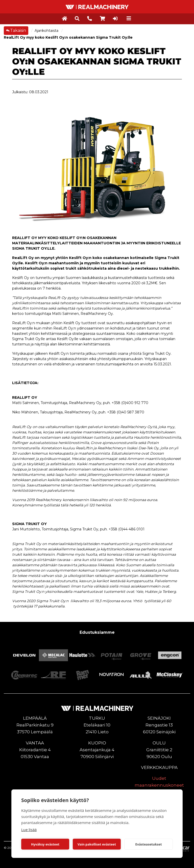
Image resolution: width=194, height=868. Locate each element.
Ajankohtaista (47, 31)
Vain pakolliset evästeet (97, 844)
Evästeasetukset (149, 844)
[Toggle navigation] (129, 18)
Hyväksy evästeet (45, 844)
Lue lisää (29, 830)
